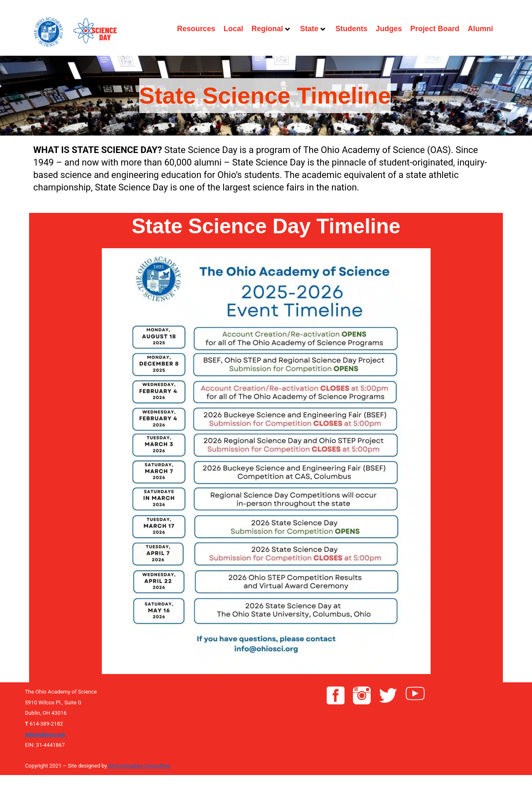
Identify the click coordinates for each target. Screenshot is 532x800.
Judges (389, 29)
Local (233, 29)
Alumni (480, 29)
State (313, 29)
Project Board (435, 29)
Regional (271, 29)
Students (351, 29)
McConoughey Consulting (139, 766)
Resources (196, 29)
